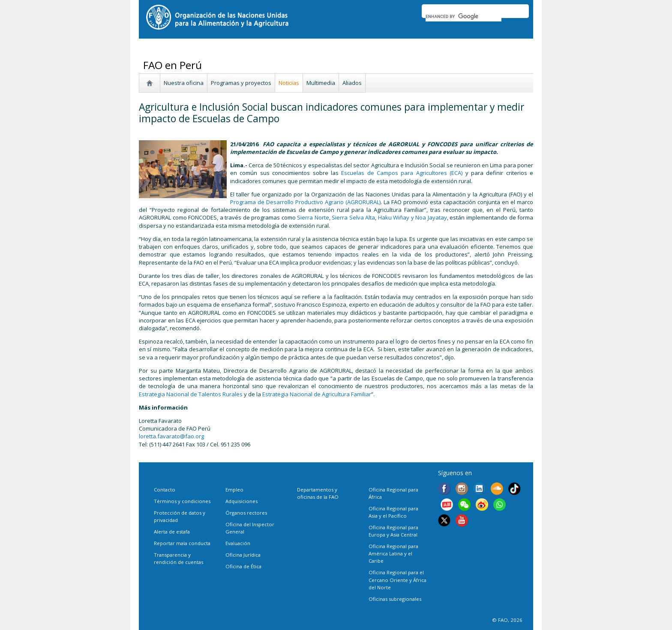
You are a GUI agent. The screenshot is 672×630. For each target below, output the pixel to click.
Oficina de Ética (243, 566)
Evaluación (238, 543)
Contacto (165, 490)
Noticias (289, 83)
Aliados (352, 83)
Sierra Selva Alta (353, 217)
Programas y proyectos (241, 83)
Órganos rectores (246, 513)
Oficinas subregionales (395, 599)
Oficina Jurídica (243, 555)
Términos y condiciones (182, 501)
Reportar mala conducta (182, 543)
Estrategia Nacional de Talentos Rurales (191, 394)
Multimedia (321, 83)
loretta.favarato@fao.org (171, 436)
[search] (463, 16)
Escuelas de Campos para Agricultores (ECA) (402, 173)
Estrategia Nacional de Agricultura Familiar (317, 394)
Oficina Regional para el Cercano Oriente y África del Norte (397, 580)
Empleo (234, 490)
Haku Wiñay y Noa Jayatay (412, 217)
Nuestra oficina (184, 83)
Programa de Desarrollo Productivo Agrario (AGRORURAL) (305, 202)
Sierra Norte (313, 217)
